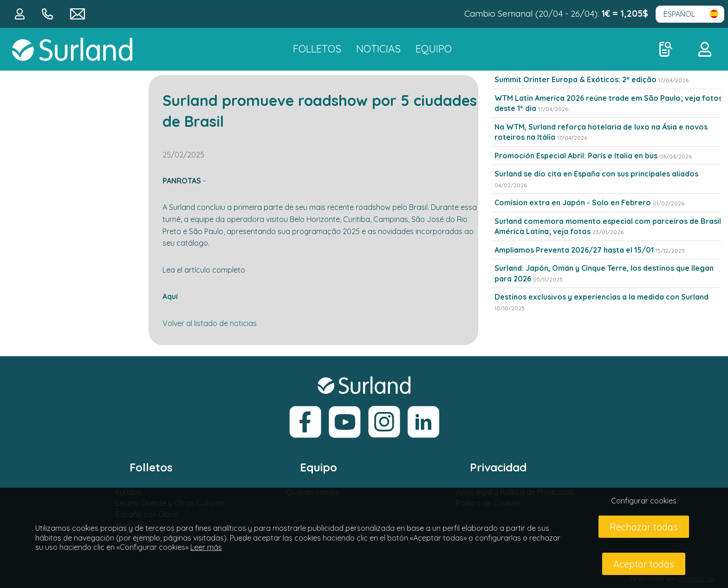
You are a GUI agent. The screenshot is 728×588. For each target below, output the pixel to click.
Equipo (434, 49)
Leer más (206, 547)
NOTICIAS (378, 49)
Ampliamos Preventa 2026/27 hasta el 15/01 (574, 250)
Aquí (170, 296)
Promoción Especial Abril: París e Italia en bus (577, 156)
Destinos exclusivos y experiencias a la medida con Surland (601, 297)
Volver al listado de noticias (210, 323)
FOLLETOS (317, 49)
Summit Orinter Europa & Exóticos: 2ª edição (575, 79)
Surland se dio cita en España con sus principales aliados (596, 174)
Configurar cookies (644, 501)
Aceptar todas (644, 564)
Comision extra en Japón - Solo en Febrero (573, 203)
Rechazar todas (644, 527)
